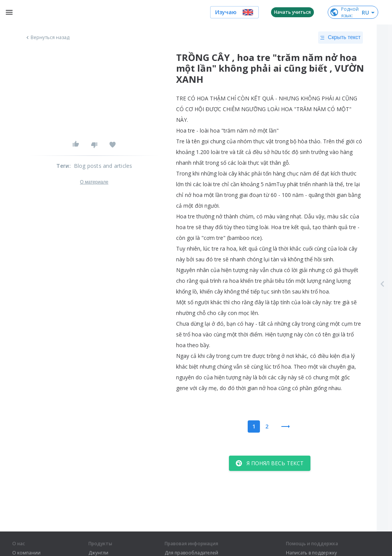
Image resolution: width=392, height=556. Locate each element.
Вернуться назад (47, 38)
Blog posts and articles (103, 166)
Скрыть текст (341, 38)
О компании (26, 553)
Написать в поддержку (311, 553)
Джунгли (98, 553)
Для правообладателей (191, 553)
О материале (94, 182)
